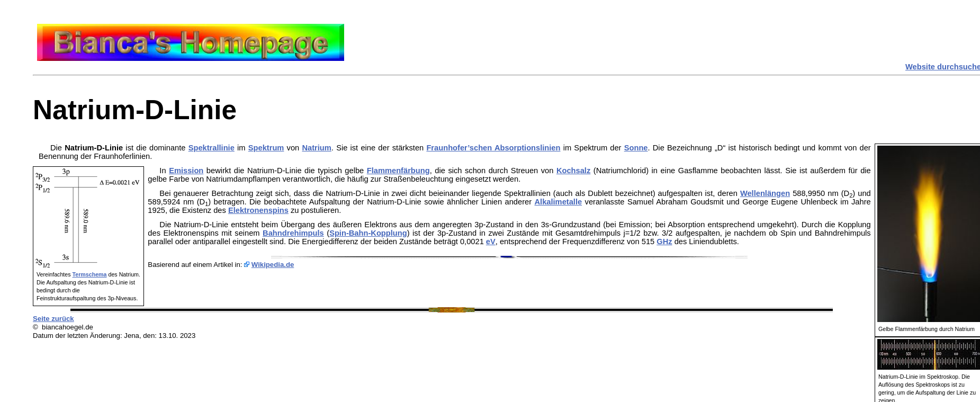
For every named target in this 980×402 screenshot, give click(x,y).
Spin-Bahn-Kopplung (368, 233)
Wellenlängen (765, 193)
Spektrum (266, 148)
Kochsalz (573, 171)
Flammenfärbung (398, 171)
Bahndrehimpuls (293, 233)
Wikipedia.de (273, 265)
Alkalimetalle (559, 202)
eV (491, 242)
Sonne (636, 148)
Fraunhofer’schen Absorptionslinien (493, 148)
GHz (664, 242)
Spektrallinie (212, 148)
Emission (186, 171)
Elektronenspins (258, 210)
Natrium (316, 148)
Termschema (90, 274)
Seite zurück (53, 319)
